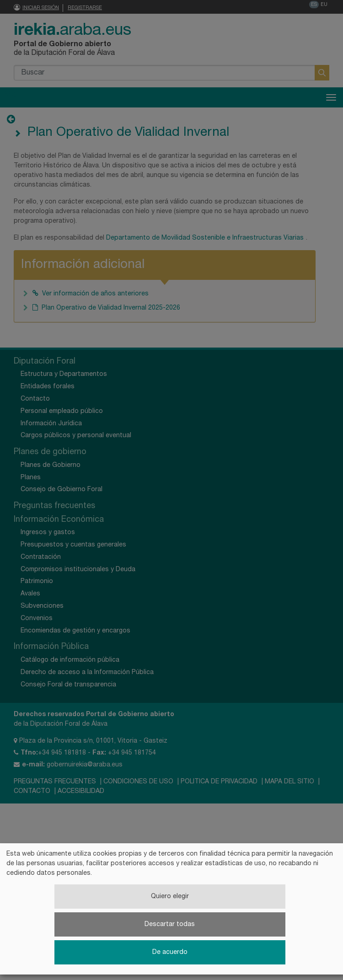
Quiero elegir (170, 897)
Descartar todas (170, 924)
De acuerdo (170, 952)
